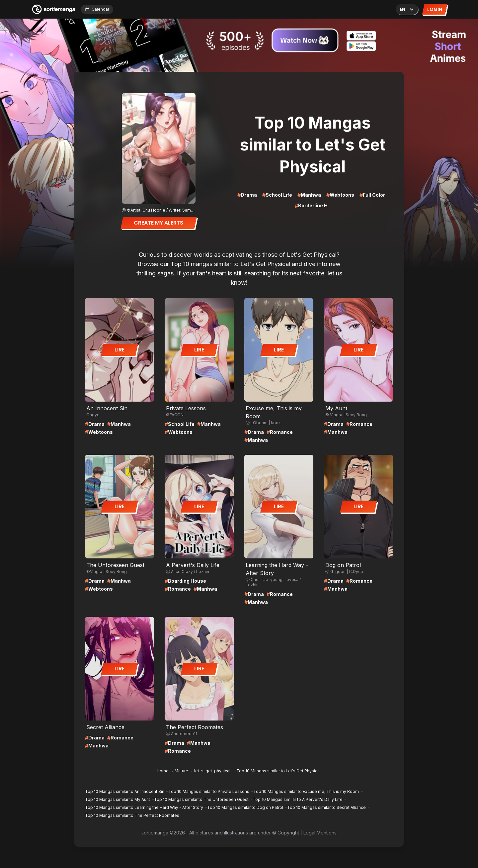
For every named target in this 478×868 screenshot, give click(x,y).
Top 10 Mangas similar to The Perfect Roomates (132, 815)
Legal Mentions (320, 833)
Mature (181, 771)
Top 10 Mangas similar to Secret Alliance (326, 807)
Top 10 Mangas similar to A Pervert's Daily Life (298, 799)
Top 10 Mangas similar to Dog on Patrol (245, 807)
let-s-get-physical (212, 771)
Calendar (97, 9)
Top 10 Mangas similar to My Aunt (118, 799)
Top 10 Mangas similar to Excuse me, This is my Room (306, 791)
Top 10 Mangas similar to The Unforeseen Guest (201, 799)
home (163, 771)
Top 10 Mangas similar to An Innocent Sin (125, 791)
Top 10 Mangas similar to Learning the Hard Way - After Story (144, 807)
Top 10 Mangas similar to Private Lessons (209, 791)
